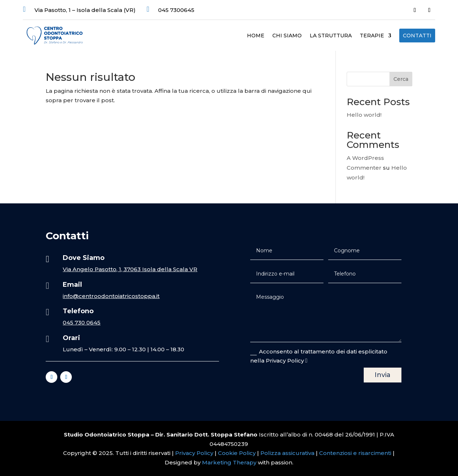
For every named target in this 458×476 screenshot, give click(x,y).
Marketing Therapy (229, 462)
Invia (383, 375)
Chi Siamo (287, 36)
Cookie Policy (237, 453)
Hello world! (364, 115)
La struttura (331, 36)
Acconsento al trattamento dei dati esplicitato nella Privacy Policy (319, 356)
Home (256, 36)
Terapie (372, 36)
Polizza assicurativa (287, 453)
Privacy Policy (195, 453)
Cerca (401, 79)
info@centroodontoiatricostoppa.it (111, 296)
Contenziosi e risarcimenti (355, 453)
